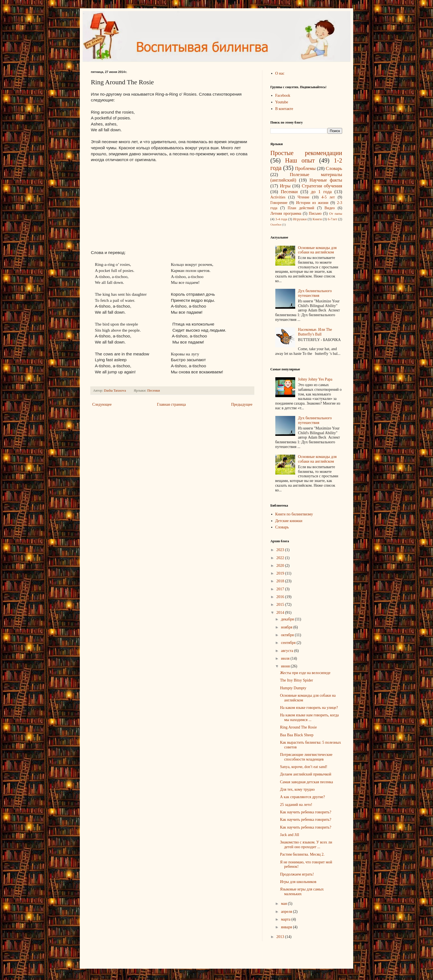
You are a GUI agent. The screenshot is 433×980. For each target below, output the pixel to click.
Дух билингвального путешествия (315, 293)
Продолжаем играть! (297, 874)
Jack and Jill (290, 835)
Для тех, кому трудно (297, 789)
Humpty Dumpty (293, 688)
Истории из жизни (312, 203)
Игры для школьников (298, 882)
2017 (281, 589)
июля (286, 658)
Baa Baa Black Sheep (297, 735)
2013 (281, 937)
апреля (287, 912)
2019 (281, 573)
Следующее (102, 404)
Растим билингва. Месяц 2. (302, 854)
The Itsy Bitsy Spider (296, 680)
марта (286, 919)
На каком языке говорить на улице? (309, 708)
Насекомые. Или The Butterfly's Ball (315, 332)
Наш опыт (300, 160)
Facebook (283, 95)
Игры (285, 186)
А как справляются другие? (303, 797)
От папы (336, 214)
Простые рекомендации (306, 153)
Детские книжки (289, 521)
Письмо (315, 213)
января (287, 927)
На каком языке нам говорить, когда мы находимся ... (309, 717)
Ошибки (276, 224)
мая (284, 904)
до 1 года (321, 192)
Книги (317, 219)
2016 (281, 597)
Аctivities (278, 197)
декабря (288, 619)
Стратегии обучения (322, 186)
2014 (281, 613)
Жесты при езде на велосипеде (305, 673)
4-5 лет (328, 197)
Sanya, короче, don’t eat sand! (304, 767)
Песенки (154, 391)
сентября (289, 643)
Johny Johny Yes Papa (315, 379)
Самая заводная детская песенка (307, 782)
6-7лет (332, 219)
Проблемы (305, 168)
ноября (287, 627)
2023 (281, 550)
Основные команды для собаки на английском (317, 250)
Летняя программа (286, 213)
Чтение (303, 197)
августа (287, 651)
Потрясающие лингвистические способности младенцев (306, 757)
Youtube (282, 102)
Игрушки (300, 219)
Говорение (279, 203)
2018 (281, 581)
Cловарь (282, 527)
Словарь (334, 168)
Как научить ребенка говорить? (306, 812)
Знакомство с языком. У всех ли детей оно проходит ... (306, 845)
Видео (330, 208)
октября (288, 635)
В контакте (284, 109)
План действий (301, 208)
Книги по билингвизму (294, 514)
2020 (281, 566)
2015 (281, 605)
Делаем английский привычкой (306, 774)
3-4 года (281, 219)
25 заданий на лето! (296, 805)
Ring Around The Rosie (298, 727)
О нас (280, 73)
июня (286, 666)
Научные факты (326, 180)
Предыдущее (242, 404)
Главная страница (171, 404)
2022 (281, 558)
